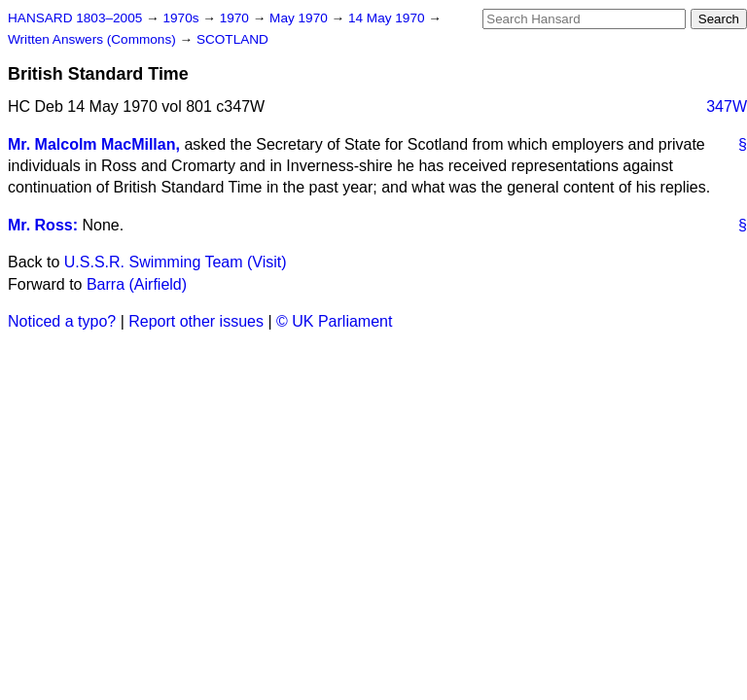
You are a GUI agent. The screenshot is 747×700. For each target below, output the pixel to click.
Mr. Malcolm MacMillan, (94, 144)
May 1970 (300, 18)
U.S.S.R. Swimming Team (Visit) (176, 262)
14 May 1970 (388, 18)
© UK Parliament (334, 321)
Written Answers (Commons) (94, 39)
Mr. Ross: (43, 225)
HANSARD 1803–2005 (75, 18)
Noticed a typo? (62, 321)
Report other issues (196, 321)
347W (727, 106)
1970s (182, 18)
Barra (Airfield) (137, 284)
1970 (236, 18)
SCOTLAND (232, 39)
